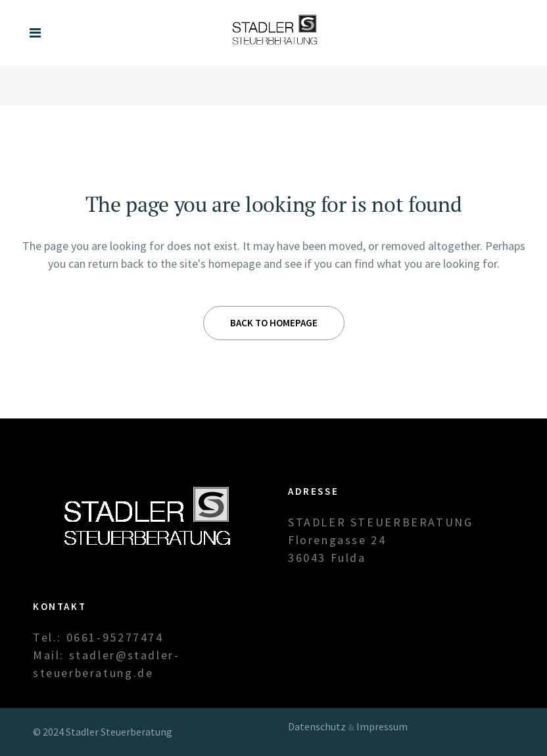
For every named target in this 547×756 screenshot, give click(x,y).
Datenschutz (317, 726)
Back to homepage (274, 323)
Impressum (382, 726)
